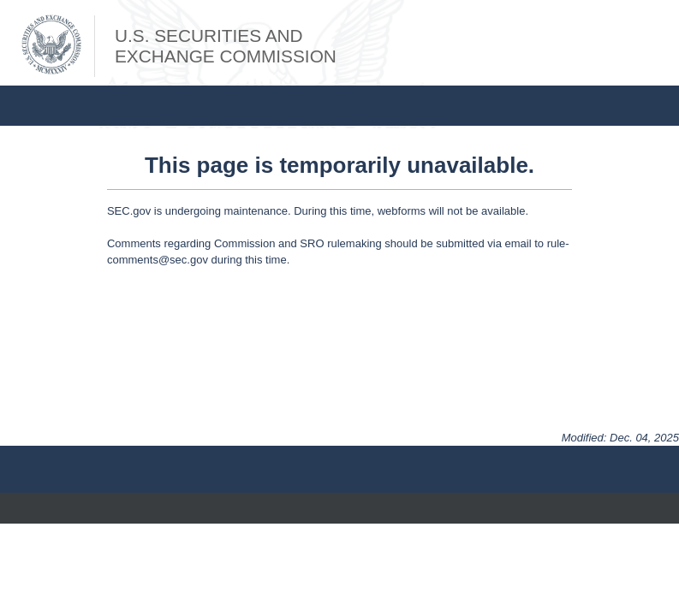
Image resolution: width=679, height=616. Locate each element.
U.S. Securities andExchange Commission (226, 46)
